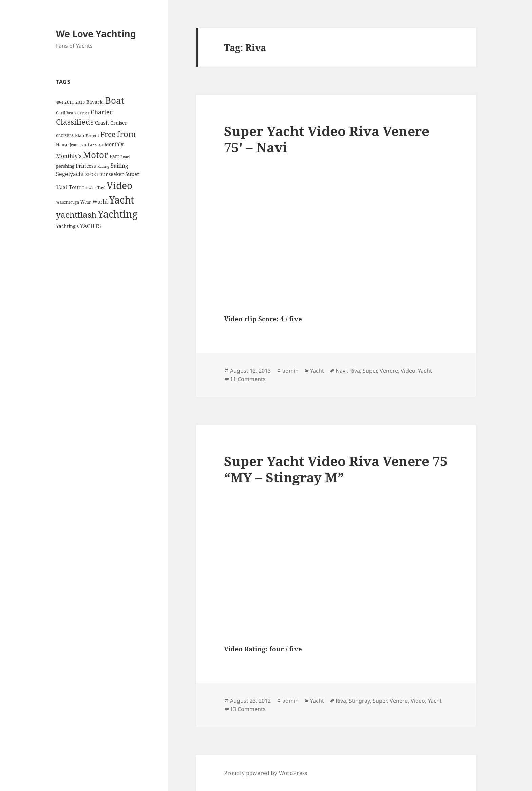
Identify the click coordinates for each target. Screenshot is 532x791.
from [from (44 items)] (126, 134)
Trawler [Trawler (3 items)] (89, 188)
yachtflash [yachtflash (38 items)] (76, 215)
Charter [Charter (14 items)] (101, 112)
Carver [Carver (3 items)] (83, 113)
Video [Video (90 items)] (119, 185)
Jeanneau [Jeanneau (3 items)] (78, 145)
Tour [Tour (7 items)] (75, 187)
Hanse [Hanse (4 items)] (62, 145)
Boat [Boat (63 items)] (115, 100)
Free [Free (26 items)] (108, 134)
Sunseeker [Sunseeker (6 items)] (112, 174)
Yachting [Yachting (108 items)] (118, 214)
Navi (341, 371)
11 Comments (248, 379)
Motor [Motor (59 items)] (96, 155)
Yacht (317, 371)
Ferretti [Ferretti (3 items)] (92, 136)
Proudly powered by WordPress (265, 773)
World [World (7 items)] (100, 201)
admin (290, 371)
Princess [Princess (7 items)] (86, 166)
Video (408, 371)
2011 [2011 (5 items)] (69, 102)
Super (370, 371)
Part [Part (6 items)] (114, 156)
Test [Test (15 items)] (62, 186)
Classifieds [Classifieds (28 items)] (75, 122)
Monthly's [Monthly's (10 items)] (69, 156)
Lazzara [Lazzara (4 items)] (95, 145)
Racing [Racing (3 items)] (103, 166)
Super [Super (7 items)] (132, 174)
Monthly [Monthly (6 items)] (114, 144)
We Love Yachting (96, 33)
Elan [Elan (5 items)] (80, 135)
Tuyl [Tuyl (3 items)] (101, 188)
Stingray (359, 701)
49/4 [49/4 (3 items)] (60, 102)
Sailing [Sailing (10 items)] (119, 166)
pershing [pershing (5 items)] (65, 166)
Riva (355, 371)
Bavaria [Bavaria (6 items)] (95, 102)
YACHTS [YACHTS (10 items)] (91, 226)
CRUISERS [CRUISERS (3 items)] (65, 136)
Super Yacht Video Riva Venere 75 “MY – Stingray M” (336, 469)
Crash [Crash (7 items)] (102, 123)
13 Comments (248, 709)
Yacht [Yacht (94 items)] (121, 200)
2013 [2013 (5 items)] (80, 102)
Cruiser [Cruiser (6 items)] (119, 123)
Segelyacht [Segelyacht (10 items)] (70, 174)
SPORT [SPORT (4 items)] (92, 175)
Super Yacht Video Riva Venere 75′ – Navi (327, 139)
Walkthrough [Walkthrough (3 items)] (68, 202)
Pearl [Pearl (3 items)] (125, 157)
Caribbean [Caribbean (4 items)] (66, 113)
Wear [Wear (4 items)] (86, 202)
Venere (389, 371)
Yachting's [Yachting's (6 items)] (67, 226)
